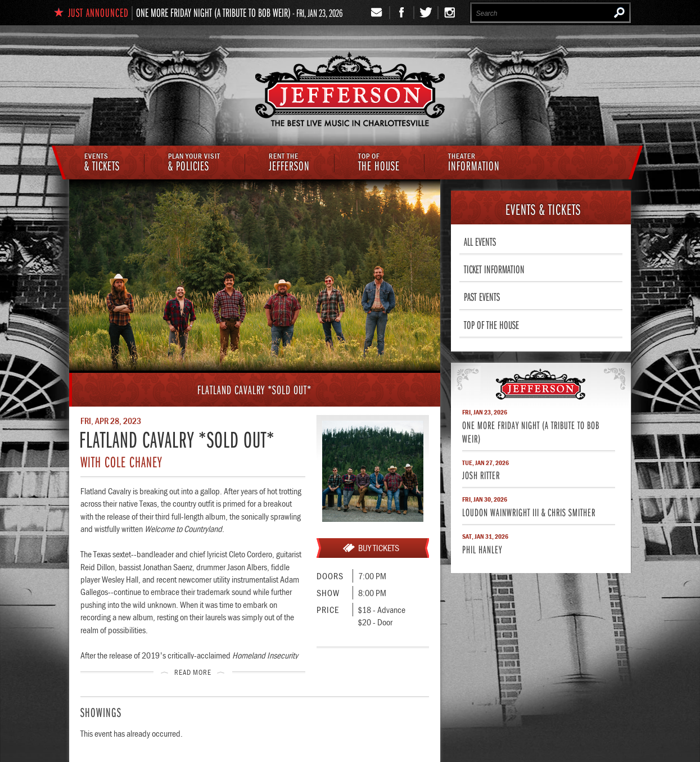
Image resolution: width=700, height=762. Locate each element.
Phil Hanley (482, 549)
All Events (480, 241)
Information (474, 163)
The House (379, 163)
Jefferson (289, 163)
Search (619, 12)
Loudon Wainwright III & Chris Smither (529, 512)
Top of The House (491, 324)
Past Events (482, 296)
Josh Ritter (481, 475)
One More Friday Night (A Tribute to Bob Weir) (213, 12)
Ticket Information (494, 269)
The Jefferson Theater (350, 91)
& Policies (194, 163)
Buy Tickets (379, 548)
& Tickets (102, 163)
